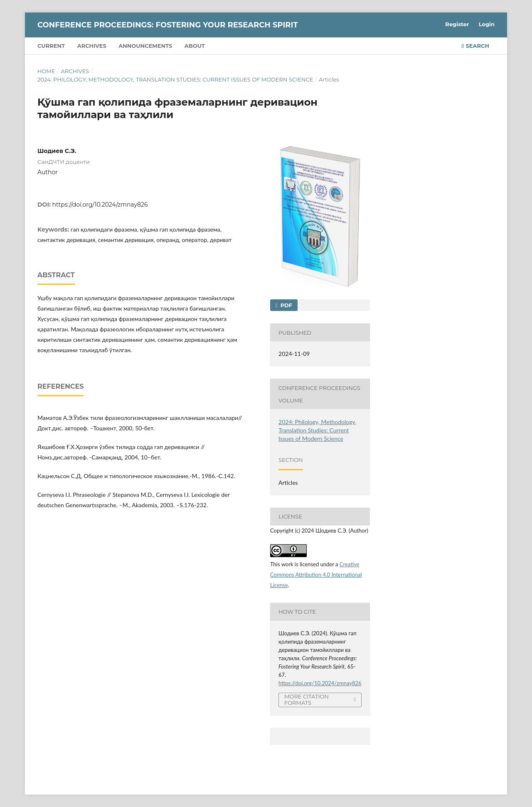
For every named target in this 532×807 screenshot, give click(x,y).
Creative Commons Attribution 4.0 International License (316, 575)
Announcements (145, 46)
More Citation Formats (307, 700)
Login (487, 24)
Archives (92, 46)
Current (51, 46)
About (195, 46)
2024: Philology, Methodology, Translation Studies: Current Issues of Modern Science (175, 79)
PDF (286, 305)
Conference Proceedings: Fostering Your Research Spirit (168, 25)
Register (457, 24)
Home (46, 71)
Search (475, 46)
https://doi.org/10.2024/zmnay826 (100, 205)
